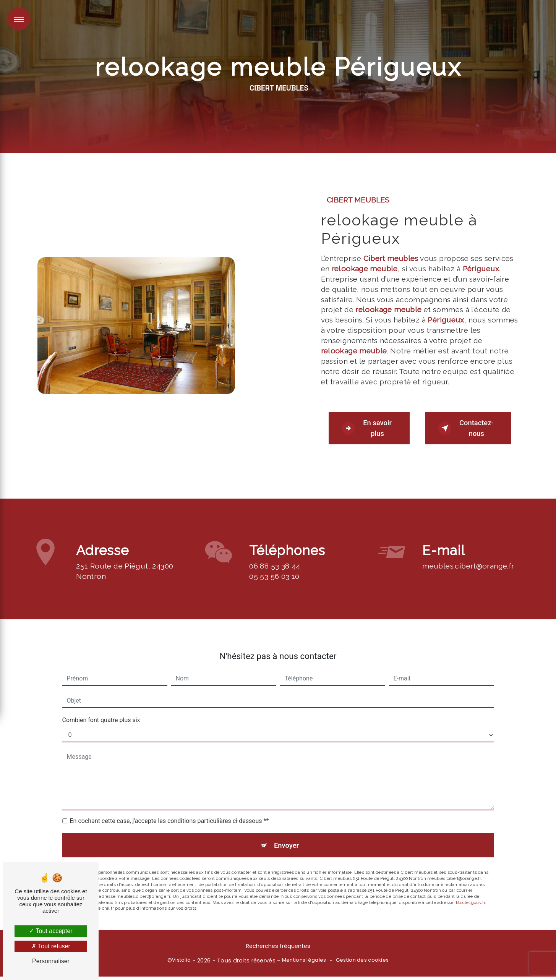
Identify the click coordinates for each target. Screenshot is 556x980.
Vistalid (181, 964)
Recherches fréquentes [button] (278, 949)
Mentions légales (304, 964)
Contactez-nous (468, 429)
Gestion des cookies (362, 964)
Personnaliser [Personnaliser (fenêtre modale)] (51, 961)
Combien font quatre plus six (101, 690)
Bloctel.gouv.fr (470, 874)
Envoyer (287, 816)
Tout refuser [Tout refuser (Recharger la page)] (51, 946)
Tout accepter (51, 931)
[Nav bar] (19, 19)
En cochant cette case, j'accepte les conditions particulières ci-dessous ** (169, 791)
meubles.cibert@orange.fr (468, 536)
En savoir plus (368, 429)
